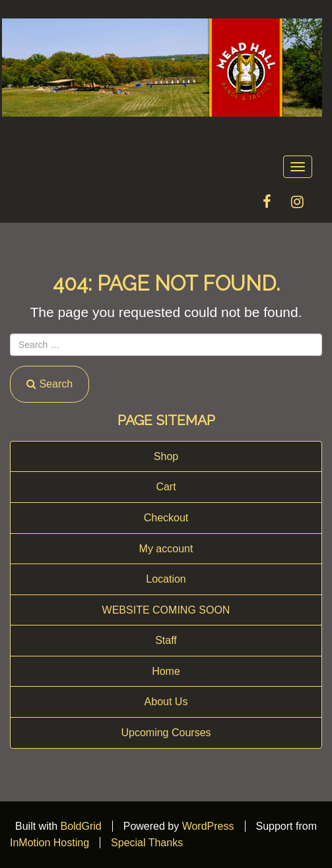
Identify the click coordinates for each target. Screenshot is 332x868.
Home (166, 671)
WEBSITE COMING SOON (166, 610)
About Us (166, 702)
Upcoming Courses (166, 733)
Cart (166, 487)
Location (166, 579)
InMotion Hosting (50, 843)
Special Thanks (147, 843)
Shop (166, 456)
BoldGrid (81, 826)
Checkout (166, 518)
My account (166, 549)
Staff (166, 640)
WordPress (208, 826)
